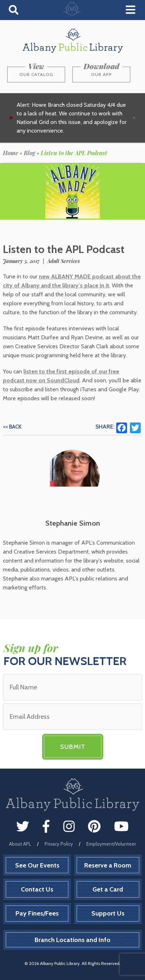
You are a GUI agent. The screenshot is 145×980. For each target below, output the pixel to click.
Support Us (108, 913)
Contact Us (37, 889)
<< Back (12, 427)
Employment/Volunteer (111, 844)
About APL (20, 844)
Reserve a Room (108, 865)
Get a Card (108, 889)
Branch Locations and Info (72, 940)
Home (11, 153)
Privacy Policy (59, 844)
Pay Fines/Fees (37, 913)
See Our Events (37, 865)
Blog (30, 153)
